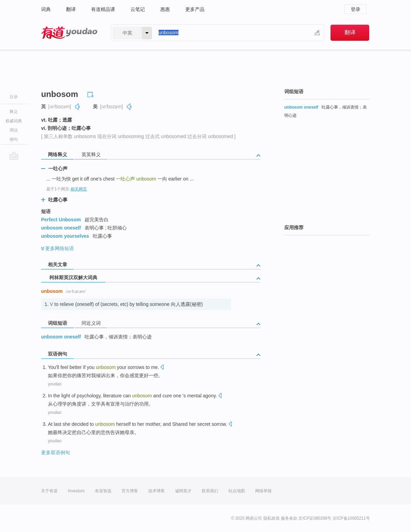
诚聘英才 (183, 491)
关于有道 (49, 491)
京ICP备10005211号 (351, 518)
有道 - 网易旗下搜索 (69, 33)
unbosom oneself (61, 228)
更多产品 (195, 9)
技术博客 (157, 491)
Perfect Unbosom (61, 220)
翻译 (71, 9)
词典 (46, 9)
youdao (55, 384)
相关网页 (79, 189)
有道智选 (103, 491)
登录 (356, 9)
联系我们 (210, 491)
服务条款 (289, 518)
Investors (76, 491)
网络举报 (263, 491)
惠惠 (165, 9)
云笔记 (138, 9)
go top (14, 156)
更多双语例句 (55, 453)
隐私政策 (272, 518)
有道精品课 (103, 9)
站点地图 (237, 491)
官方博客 (130, 491)
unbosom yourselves (65, 236)
